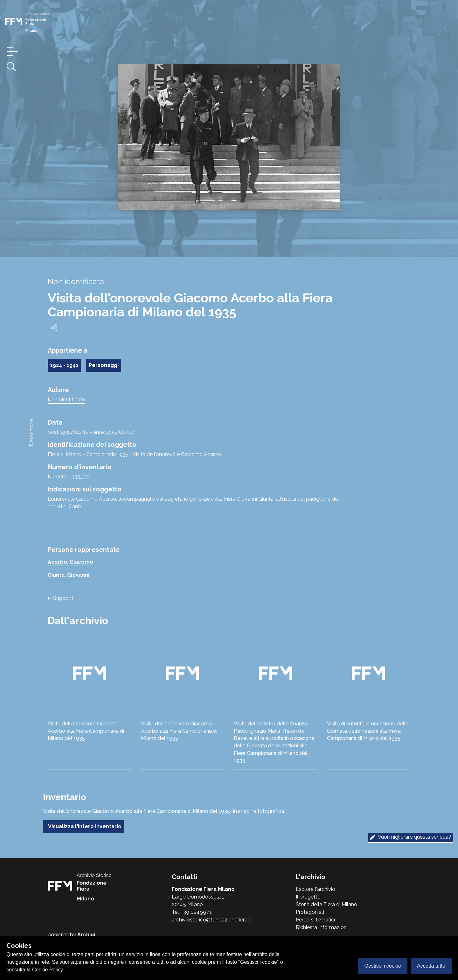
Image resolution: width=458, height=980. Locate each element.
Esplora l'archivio (316, 889)
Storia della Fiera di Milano (326, 904)
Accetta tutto (431, 966)
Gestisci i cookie (383, 966)
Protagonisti (310, 912)
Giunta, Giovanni (69, 575)
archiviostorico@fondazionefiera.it (212, 920)
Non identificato (66, 400)
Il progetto (308, 897)
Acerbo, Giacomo (70, 562)
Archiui (86, 935)
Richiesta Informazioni (322, 927)
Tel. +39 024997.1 (192, 912)
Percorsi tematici (315, 920)
